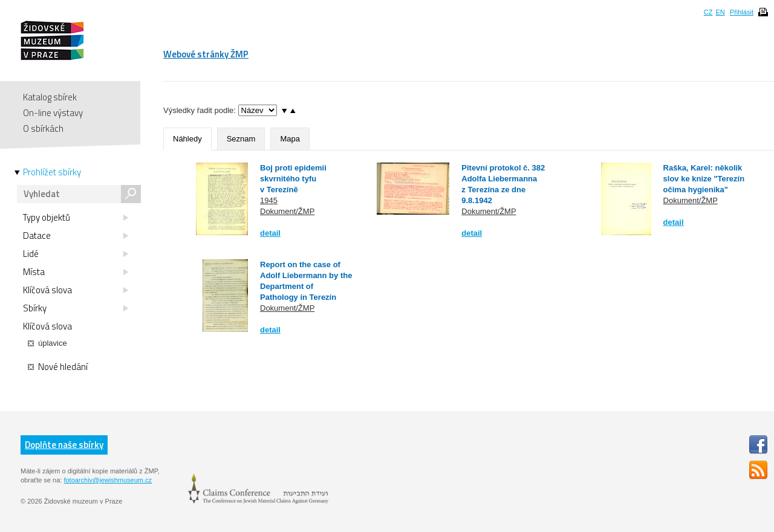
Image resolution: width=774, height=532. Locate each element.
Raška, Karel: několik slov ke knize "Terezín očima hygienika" (704, 179)
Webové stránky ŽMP (206, 54)
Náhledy (187, 139)
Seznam (241, 139)
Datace (76, 236)
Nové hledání (58, 367)
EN (720, 12)
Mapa (290, 139)
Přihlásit (742, 12)
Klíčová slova (76, 290)
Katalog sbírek (50, 97)
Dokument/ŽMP (287, 211)
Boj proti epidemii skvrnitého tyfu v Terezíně (293, 179)
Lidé (76, 254)
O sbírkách (43, 128)
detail (270, 233)
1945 (269, 200)
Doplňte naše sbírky (64, 445)
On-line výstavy (53, 113)
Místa (76, 272)
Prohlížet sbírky (52, 172)
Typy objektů (76, 218)
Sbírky (76, 308)
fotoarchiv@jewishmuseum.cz (108, 480)
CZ (708, 12)
